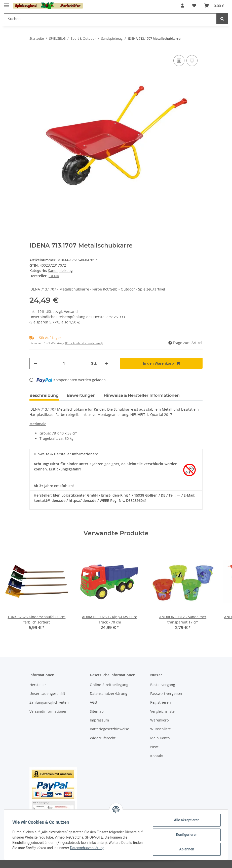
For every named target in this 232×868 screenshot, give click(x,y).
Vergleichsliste (162, 711)
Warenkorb (160, 720)
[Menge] (64, 364)
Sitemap (97, 711)
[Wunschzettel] (194, 6)
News (155, 747)
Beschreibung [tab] (44, 395)
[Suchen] (110, 19)
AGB (93, 702)
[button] (182, 6)
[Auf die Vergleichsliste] (179, 61)
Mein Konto (160, 738)
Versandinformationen (48, 711)
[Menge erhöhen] (106, 364)
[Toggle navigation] (7, 3)
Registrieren (161, 702)
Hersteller (38, 685)
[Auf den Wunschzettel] (192, 61)
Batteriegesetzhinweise (109, 729)
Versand (71, 311)
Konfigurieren (187, 835)
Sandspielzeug (60, 271)
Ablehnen (187, 849)
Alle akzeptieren (187, 820)
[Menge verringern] (35, 364)
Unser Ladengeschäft (47, 693)
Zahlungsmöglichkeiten (49, 702)
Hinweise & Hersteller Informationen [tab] (142, 395)
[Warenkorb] (214, 6)
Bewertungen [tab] (81, 395)
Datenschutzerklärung (109, 693)
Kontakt (157, 756)
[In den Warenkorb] (161, 363)
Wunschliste (161, 729)
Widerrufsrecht (103, 738)
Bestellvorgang (163, 685)
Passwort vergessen (167, 693)
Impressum (99, 720)
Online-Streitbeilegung (109, 685)
